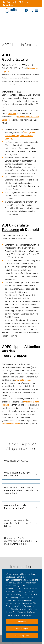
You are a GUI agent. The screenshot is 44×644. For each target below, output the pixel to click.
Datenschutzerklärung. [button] (23, 615)
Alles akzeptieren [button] (22, 636)
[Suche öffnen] (31, 10)
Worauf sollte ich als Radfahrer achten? (15, 507)
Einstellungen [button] (22, 629)
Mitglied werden (10, 2)
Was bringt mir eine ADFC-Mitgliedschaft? (18, 474)
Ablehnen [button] (22, 622)
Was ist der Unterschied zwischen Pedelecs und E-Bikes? (18, 523)
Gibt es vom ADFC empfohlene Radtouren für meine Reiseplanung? (18, 541)
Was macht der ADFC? (16, 461)
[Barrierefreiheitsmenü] (26, 10)
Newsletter (8, 5)
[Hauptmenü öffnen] (36, 10)
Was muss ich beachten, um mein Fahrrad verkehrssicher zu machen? (19, 490)
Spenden (24, 2)
